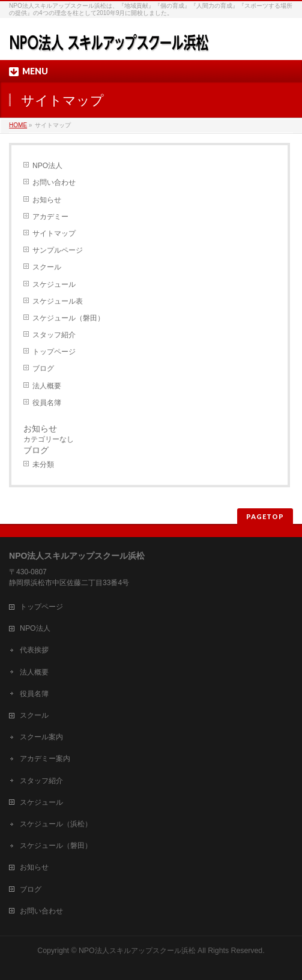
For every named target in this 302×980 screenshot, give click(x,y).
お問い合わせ (54, 182)
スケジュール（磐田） (68, 318)
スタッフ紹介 (54, 335)
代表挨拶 (34, 650)
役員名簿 (47, 403)
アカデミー (50, 217)
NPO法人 (47, 166)
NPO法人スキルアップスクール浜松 (137, 951)
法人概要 (47, 386)
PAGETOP (265, 516)
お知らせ (47, 200)
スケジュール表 (58, 301)
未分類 (43, 464)
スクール (47, 267)
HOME (18, 125)
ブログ (43, 368)
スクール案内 (41, 737)
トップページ (54, 352)
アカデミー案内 (45, 759)
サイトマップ (54, 233)
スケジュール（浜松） (56, 824)
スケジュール (54, 284)
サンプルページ (58, 250)
